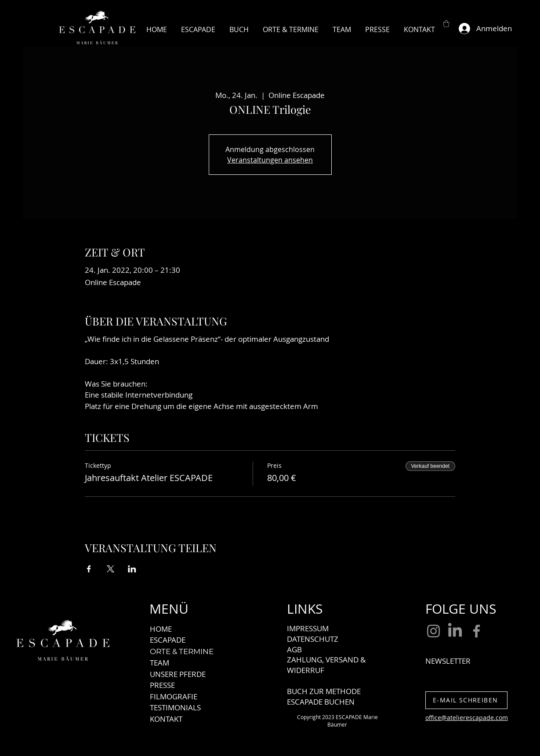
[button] (446, 24)
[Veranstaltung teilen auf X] (111, 569)
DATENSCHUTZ (313, 639)
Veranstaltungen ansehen (270, 160)
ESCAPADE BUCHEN (321, 702)
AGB (294, 649)
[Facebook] (477, 631)
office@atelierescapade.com (467, 718)
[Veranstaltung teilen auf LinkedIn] (132, 569)
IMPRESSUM (308, 628)
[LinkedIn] (455, 631)
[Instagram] (433, 631)
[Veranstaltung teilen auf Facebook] (89, 569)
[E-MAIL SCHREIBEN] (466, 700)
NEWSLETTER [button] (448, 661)
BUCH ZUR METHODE (324, 691)
